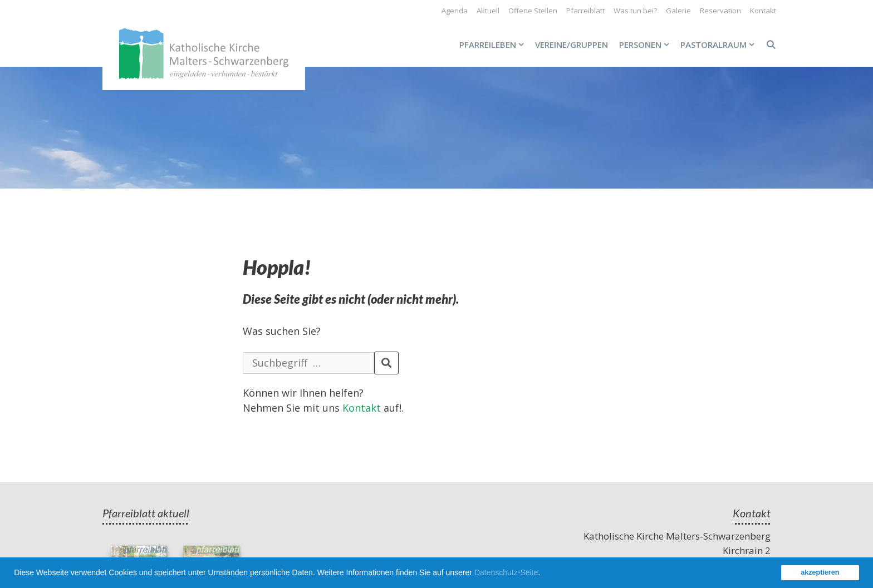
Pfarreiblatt (585, 11)
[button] (544, 574)
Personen (647, 45)
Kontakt (763, 11)
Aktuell (488, 11)
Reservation (720, 11)
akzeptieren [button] (820, 572)
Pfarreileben (494, 45)
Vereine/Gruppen (572, 45)
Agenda (455, 11)
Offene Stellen (533, 11)
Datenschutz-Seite (506, 572)
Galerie (678, 11)
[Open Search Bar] (771, 45)
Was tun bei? (635, 11)
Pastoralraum (720, 45)
